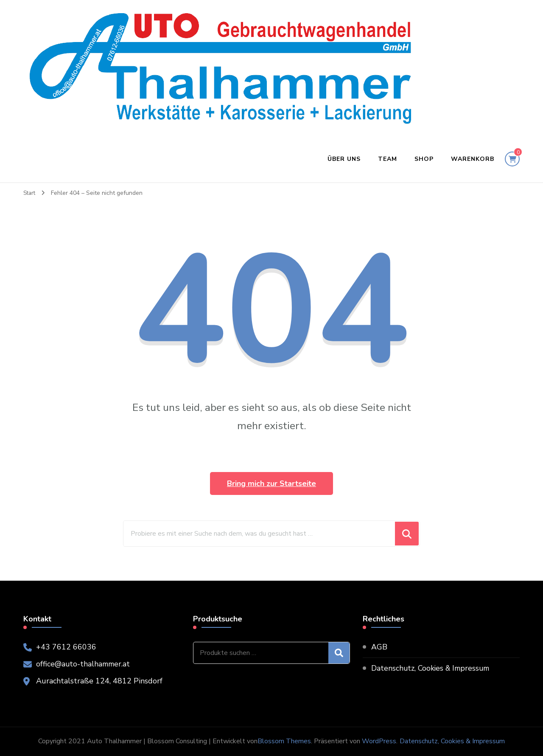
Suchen (339, 653)
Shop (424, 159)
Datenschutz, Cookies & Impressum (432, 668)
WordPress (379, 741)
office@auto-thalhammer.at (84, 664)
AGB (379, 647)
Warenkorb (473, 159)
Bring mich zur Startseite (271, 483)
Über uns (344, 159)
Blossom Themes (284, 741)
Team (388, 159)
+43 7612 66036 (66, 647)
